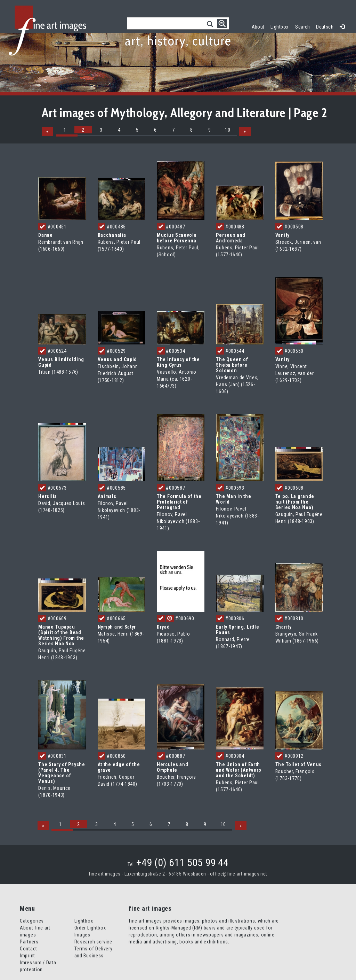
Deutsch (325, 27)
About (258, 27)
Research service (93, 942)
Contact (29, 949)
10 (228, 130)
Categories (32, 921)
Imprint (27, 956)
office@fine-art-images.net (239, 874)
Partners (29, 942)
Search (303, 27)
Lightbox (281, 26)
